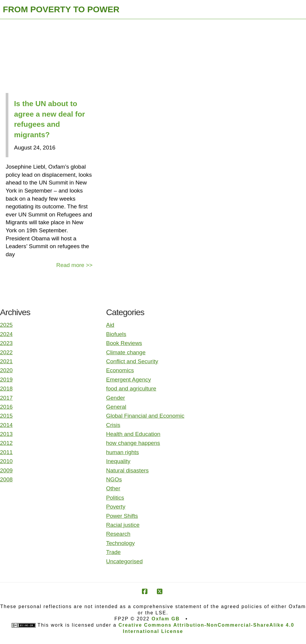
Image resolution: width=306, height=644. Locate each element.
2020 (6, 370)
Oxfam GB (166, 619)
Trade (113, 552)
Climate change (126, 352)
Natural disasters (127, 470)
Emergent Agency (128, 380)
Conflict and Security (132, 361)
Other (113, 488)
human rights (123, 452)
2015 (6, 416)
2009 (6, 470)
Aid (110, 325)
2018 (6, 389)
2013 (6, 434)
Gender (115, 398)
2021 (6, 361)
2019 (6, 380)
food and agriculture (131, 389)
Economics (120, 370)
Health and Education (133, 434)
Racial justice (123, 525)
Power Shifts (122, 516)
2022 (6, 352)
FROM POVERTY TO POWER (61, 9)
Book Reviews (124, 343)
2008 (6, 479)
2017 (6, 398)
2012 (6, 443)
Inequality (118, 461)
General (116, 407)
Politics (115, 498)
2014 (6, 425)
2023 (6, 343)
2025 (6, 325)
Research (118, 534)
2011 (6, 452)
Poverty (116, 507)
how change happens (133, 443)
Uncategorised (124, 561)
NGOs (114, 479)
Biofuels (116, 334)
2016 (6, 407)
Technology (120, 543)
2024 (6, 334)
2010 (6, 461)
